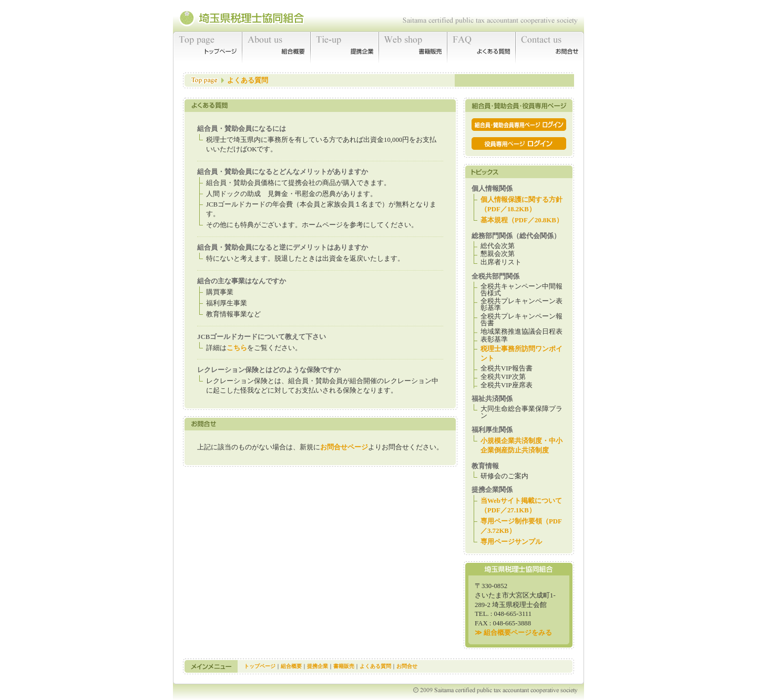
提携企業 (345, 47)
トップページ (208, 47)
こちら (237, 348)
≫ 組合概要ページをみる (513, 633)
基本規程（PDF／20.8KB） (522, 220)
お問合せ (550, 47)
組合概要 (277, 47)
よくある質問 (482, 47)
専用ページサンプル (511, 542)
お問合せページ (344, 447)
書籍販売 (413, 47)
